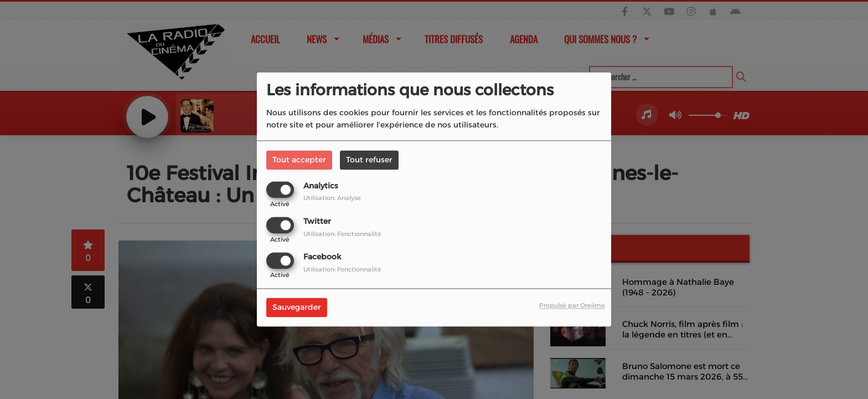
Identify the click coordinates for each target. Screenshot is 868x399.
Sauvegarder (297, 308)
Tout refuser (369, 160)
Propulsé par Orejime (572, 306)
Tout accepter (299, 160)
